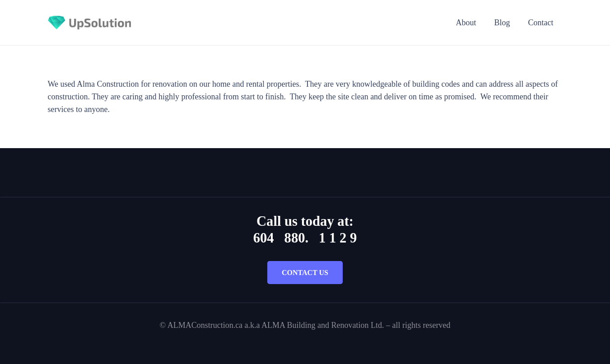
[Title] (90, 23)
